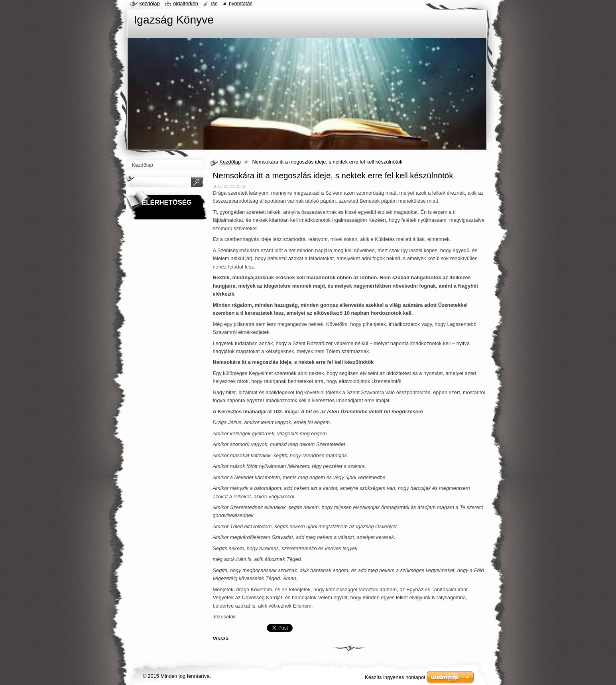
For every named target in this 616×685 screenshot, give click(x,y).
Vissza (221, 639)
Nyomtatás (241, 3)
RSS (214, 3)
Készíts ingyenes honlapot (395, 677)
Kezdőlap (230, 162)
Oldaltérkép (186, 3)
